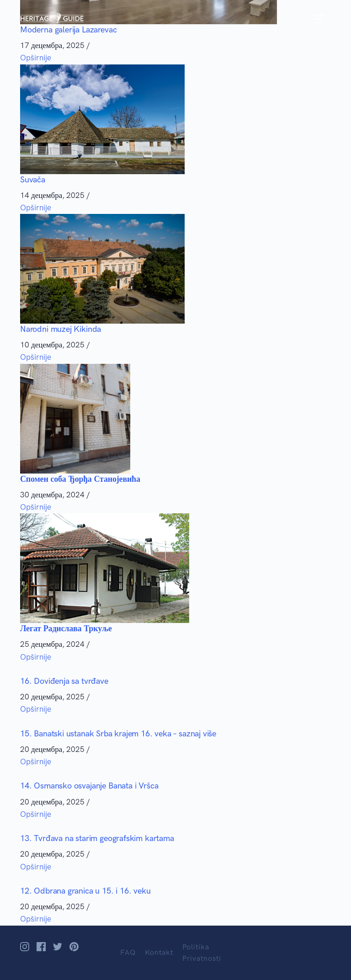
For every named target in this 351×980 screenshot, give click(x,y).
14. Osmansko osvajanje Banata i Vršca (89, 786)
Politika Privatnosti (202, 953)
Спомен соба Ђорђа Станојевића (80, 479)
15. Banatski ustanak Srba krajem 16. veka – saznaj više (118, 734)
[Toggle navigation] (319, 19)
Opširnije (36, 58)
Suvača (33, 180)
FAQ (128, 952)
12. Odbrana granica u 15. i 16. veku (85, 891)
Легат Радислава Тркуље (66, 628)
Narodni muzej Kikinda (61, 329)
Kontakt (159, 952)
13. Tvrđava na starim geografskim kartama (97, 838)
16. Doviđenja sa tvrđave (64, 681)
